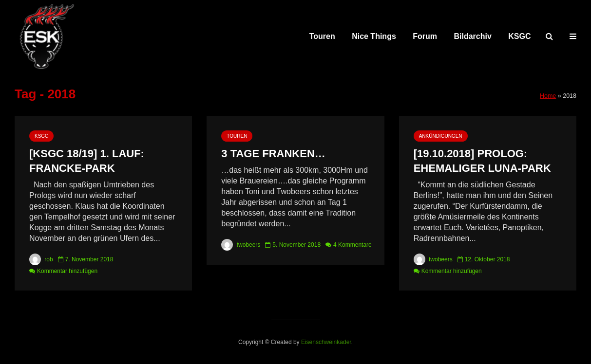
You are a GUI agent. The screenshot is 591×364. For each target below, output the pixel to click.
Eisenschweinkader (326, 342)
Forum (425, 36)
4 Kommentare (353, 245)
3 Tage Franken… (273, 154)
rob (41, 259)
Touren (322, 36)
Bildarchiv (473, 36)
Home (548, 96)
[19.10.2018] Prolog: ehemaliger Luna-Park (482, 161)
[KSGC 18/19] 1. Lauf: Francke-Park (87, 161)
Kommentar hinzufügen (67, 271)
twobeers (241, 245)
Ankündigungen (441, 136)
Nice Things (374, 36)
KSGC (519, 36)
